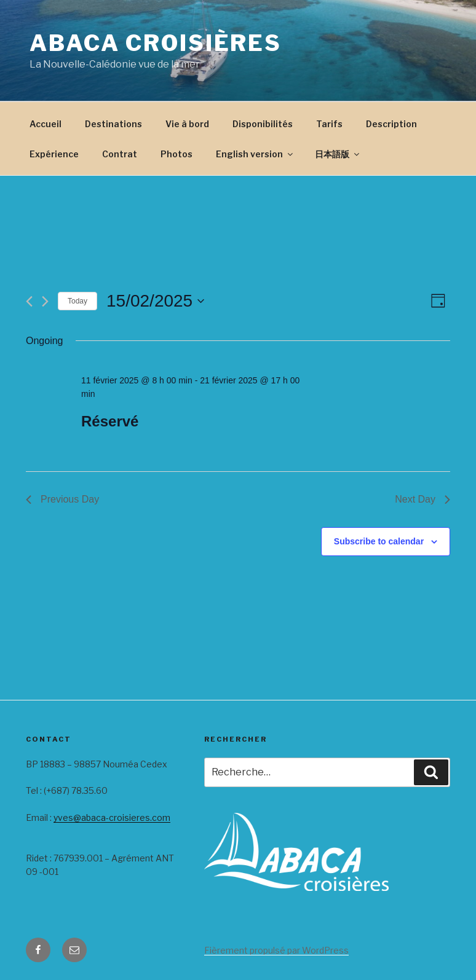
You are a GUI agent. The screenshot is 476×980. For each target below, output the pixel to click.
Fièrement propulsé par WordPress (276, 950)
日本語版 (338, 154)
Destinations (113, 124)
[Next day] (45, 301)
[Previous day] (29, 301)
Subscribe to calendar (379, 541)
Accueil (46, 124)
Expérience (54, 154)
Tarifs (329, 124)
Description (391, 124)
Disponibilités (263, 124)
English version (255, 154)
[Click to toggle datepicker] (155, 301)
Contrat (120, 154)
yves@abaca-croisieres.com (112, 817)
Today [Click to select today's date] (77, 301)
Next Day (422, 499)
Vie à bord (187, 124)
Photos (177, 154)
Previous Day (62, 499)
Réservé (110, 421)
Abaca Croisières (156, 43)
